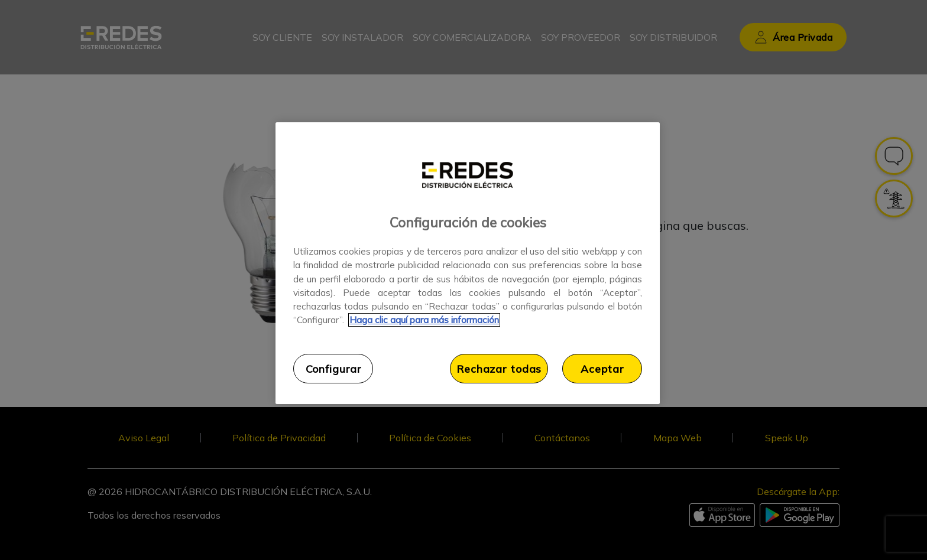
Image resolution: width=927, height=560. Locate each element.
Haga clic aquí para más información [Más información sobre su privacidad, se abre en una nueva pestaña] (424, 320)
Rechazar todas (499, 369)
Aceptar (602, 369)
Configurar (333, 369)
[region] (468, 263)
